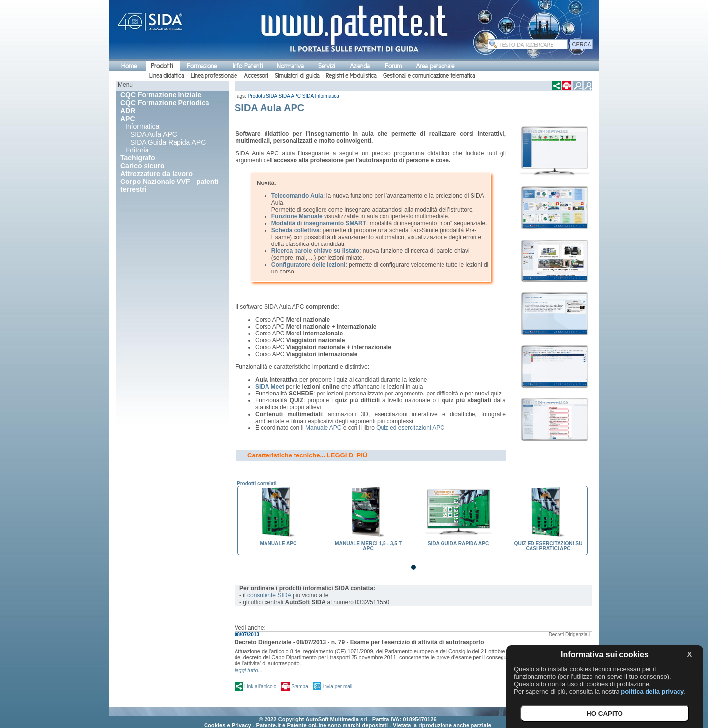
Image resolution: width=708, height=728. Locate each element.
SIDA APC (290, 96)
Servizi (326, 66)
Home (129, 66)
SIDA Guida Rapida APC (168, 142)
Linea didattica (167, 76)
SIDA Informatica (321, 96)
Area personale (435, 66)
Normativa (290, 66)
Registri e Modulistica (351, 76)
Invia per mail (338, 686)
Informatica (142, 126)
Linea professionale (214, 76)
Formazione (202, 66)
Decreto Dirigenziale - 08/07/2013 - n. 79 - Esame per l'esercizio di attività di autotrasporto (359, 642)
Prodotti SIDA (263, 96)
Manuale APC (323, 428)
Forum (393, 66)
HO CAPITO (605, 713)
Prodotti (162, 66)
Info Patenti (248, 66)
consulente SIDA (269, 595)
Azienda (360, 66)
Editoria (137, 150)
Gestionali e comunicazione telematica (429, 76)
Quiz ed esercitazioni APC (410, 428)
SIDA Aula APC (154, 134)
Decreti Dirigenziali (569, 634)
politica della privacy (652, 691)
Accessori (256, 76)
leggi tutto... (249, 670)
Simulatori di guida (297, 76)
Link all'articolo (260, 686)
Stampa (299, 686)
